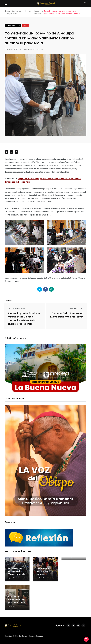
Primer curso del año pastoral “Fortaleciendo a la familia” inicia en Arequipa (17, 574)
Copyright (9, 636)
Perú (26, 26)
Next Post (76, 308)
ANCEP (13, 578)
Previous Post (17, 308)
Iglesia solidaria (13, 26)
